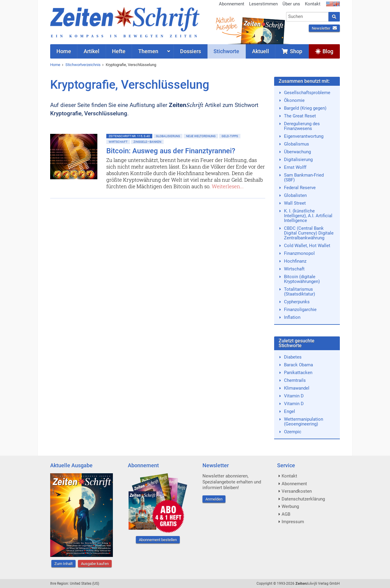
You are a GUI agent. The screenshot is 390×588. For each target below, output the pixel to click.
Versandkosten (297, 491)
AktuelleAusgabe (226, 23)
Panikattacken (298, 373)
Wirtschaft (118, 142)
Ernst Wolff (295, 167)
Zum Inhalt (63, 564)
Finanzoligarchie (300, 310)
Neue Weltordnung (201, 136)
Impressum (293, 522)
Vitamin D (294, 396)
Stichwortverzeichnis (83, 65)
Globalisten (295, 195)
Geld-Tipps (230, 136)
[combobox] (307, 17)
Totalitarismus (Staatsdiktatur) (300, 292)
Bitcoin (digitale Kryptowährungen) (302, 279)
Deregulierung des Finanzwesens (302, 126)
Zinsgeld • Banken (147, 142)
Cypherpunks (297, 302)
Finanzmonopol (299, 253)
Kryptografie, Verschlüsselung (131, 65)
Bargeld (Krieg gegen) (305, 108)
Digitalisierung (298, 160)
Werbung (290, 506)
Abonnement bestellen (158, 540)
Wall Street (295, 203)
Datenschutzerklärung (303, 499)
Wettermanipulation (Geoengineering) (304, 422)
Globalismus (297, 144)
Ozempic (293, 432)
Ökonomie (294, 100)
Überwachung (297, 152)
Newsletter (324, 28)
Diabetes (293, 357)
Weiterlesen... (228, 186)
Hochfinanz (295, 261)
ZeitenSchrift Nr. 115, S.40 (129, 136)
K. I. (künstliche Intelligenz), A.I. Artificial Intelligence (308, 216)
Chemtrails (295, 380)
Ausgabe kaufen (95, 564)
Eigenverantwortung (304, 136)
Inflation (292, 317)
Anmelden (214, 499)
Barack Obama (298, 365)
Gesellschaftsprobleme (307, 93)
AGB (286, 514)
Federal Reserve (300, 188)
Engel (290, 411)
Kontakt (313, 4)
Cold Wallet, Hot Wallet (307, 246)
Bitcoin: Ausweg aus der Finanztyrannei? (171, 151)
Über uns (291, 4)
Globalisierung (168, 136)
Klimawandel (297, 388)
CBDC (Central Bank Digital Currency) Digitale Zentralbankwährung (309, 233)
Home (55, 65)
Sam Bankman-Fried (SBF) (304, 177)
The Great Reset (300, 116)
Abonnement (232, 4)
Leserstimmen (263, 4)
